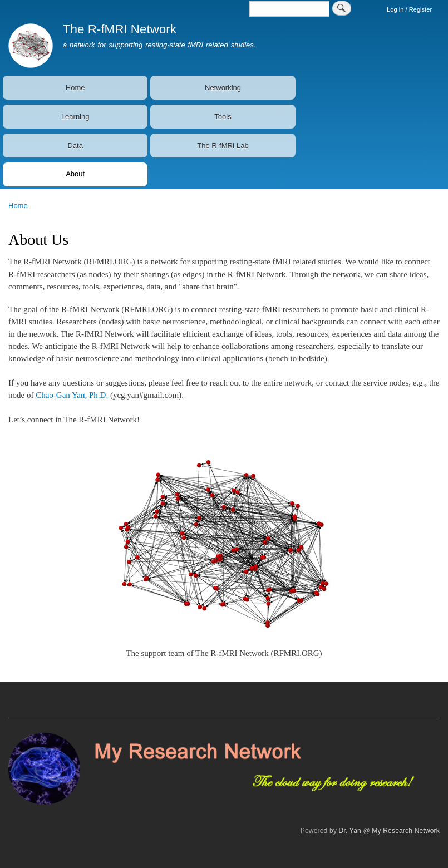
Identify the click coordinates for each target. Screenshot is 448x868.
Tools (223, 117)
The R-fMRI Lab (223, 146)
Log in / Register (409, 9)
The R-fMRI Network (120, 29)
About (75, 174)
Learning (75, 117)
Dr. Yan (350, 831)
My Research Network (406, 831)
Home (75, 88)
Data (75, 146)
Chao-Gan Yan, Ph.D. (72, 395)
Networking (223, 88)
